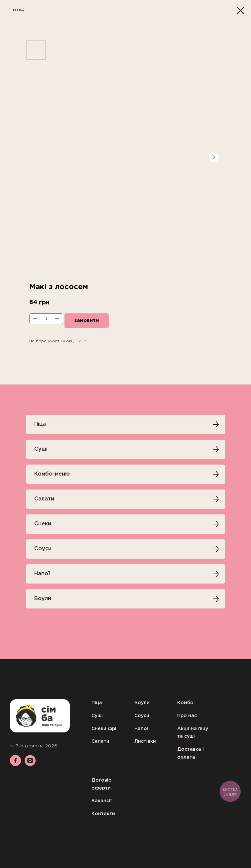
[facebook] (15, 764)
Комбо (185, 703)
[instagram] (30, 764)
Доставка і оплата (190, 753)
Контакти (103, 814)
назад (18, 9)
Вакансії (102, 801)
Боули (142, 703)
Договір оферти (101, 784)
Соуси (142, 716)
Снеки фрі (104, 729)
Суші (97, 716)
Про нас (187, 716)
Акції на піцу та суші (193, 733)
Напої (141, 729)
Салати (100, 741)
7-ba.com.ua (30, 746)
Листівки (145, 741)
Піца (97, 703)
